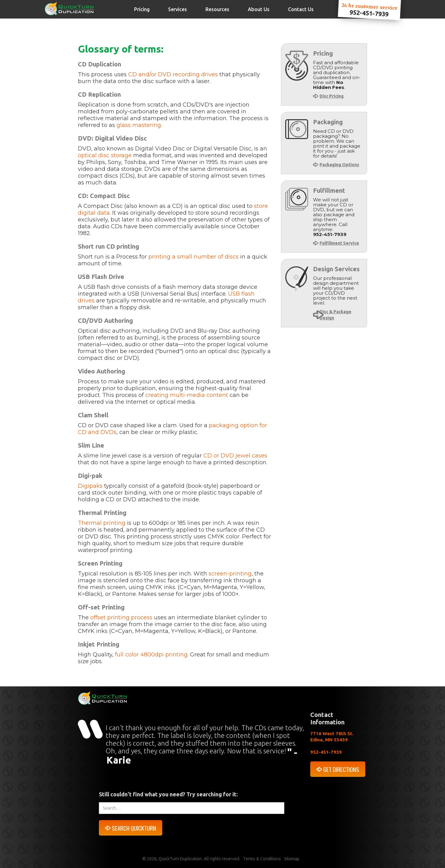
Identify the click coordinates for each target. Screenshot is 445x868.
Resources (217, 9)
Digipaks (90, 486)
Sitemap (292, 859)
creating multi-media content (187, 395)
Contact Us (301, 9)
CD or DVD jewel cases (235, 456)
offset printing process (121, 617)
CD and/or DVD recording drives (173, 74)
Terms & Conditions (262, 859)
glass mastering (139, 125)
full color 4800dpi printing (151, 655)
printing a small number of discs (193, 257)
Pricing (142, 9)
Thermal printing (102, 523)
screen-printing (230, 574)
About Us (259, 9)
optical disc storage (106, 155)
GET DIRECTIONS (341, 769)
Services (178, 9)
